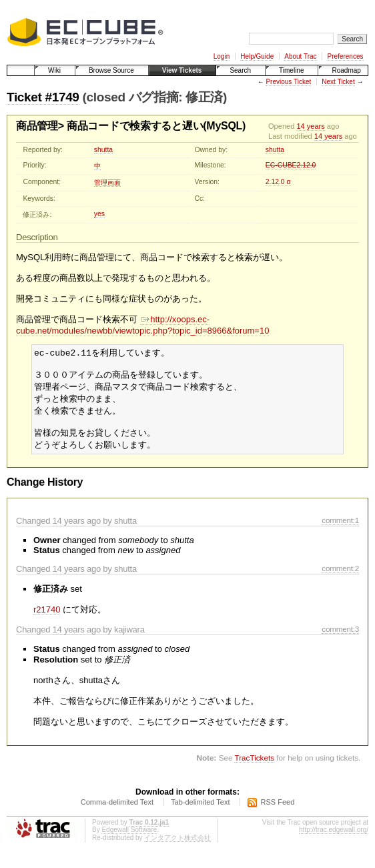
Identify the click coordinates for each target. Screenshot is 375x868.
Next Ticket (338, 82)
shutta (103, 150)
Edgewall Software (129, 838)
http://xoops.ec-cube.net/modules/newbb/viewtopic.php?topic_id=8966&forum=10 (142, 325)
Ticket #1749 (43, 97)
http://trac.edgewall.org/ (334, 838)
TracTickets (254, 766)
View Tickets (182, 70)
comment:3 (340, 637)
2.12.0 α (278, 182)
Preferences (346, 56)
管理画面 (107, 182)
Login (222, 56)
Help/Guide (257, 56)
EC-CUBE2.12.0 (291, 165)
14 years (310, 126)
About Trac (300, 56)
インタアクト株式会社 (177, 846)
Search (240, 70)
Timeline (291, 70)
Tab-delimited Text (200, 811)
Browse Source (111, 70)
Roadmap (346, 70)
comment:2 (340, 577)
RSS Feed (278, 811)
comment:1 (340, 529)
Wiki (54, 70)
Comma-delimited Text (117, 811)
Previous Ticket (288, 82)
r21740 (47, 618)
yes (99, 214)
